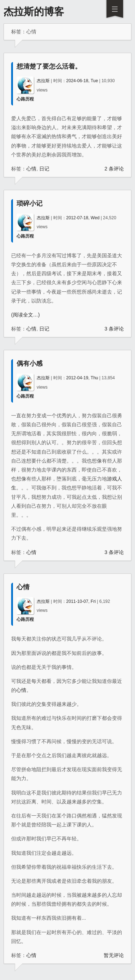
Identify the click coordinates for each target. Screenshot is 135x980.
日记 (44, 169)
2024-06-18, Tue (82, 81)
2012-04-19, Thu (82, 378)
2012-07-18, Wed (83, 218)
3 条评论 (114, 329)
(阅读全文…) (25, 315)
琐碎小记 (30, 203)
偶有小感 (30, 364)
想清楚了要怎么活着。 (49, 66)
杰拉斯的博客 (34, 12)
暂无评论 (114, 955)
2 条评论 (114, 169)
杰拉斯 (43, 81)
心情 (31, 169)
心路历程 (25, 99)
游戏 (112, 479)
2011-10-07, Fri (81, 601)
